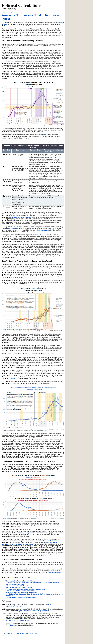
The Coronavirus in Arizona (15, 584)
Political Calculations (22, 5)
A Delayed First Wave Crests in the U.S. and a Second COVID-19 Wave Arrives (32, 583)
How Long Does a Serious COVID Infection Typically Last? (26, 589)
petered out (37, 235)
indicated (13, 379)
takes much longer (45, 268)
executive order (13, 228)
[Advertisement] (33, 638)
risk (35, 633)
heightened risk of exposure (21, 217)
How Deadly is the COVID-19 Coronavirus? (20, 591)
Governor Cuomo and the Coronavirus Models (21, 592)
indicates (34, 271)
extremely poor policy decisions (29, 533)
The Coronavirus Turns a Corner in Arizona (20, 581)
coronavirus (11, 633)
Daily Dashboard (43, 611)
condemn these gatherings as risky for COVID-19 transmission (29, 543)
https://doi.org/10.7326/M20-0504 (17, 620)
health (31, 633)
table (45, 135)
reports (11, 62)
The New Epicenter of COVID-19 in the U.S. (20, 588)
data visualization (22, 633)
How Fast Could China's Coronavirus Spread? (21, 597)
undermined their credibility (44, 541)
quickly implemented (43, 230)
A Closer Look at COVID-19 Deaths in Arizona (21, 586)
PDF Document (12, 625)
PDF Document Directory (28, 611)
